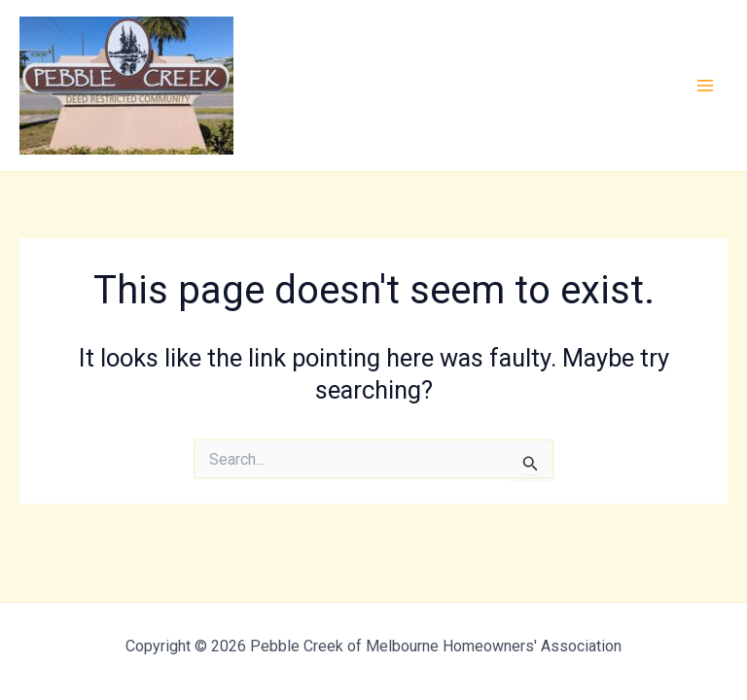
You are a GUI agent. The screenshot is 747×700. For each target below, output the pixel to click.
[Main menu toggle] (706, 86)
